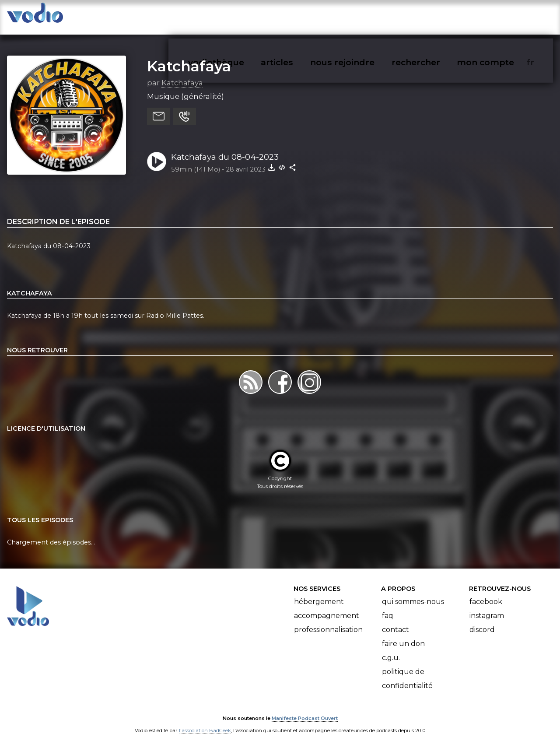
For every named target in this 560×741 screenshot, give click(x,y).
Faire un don (403, 635)
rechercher (432, 16)
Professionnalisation (328, 621)
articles (297, 16)
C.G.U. (391, 649)
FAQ (388, 607)
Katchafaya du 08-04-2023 (225, 148)
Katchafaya (189, 57)
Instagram (487, 607)
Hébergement (319, 593)
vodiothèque (237, 16)
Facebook (486, 593)
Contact (395, 621)
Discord (482, 621)
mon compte (500, 16)
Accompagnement (327, 607)
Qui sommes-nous (413, 593)
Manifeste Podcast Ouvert (305, 709)
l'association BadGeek (205, 722)
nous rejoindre (360, 16)
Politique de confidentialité (407, 670)
